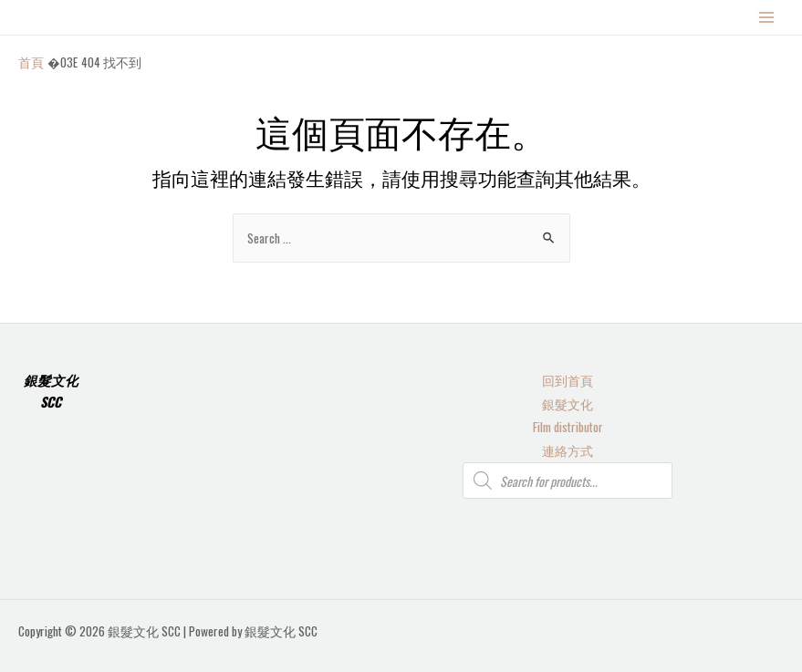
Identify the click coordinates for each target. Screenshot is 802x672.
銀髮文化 (568, 404)
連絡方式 (568, 450)
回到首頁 (568, 380)
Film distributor (568, 427)
